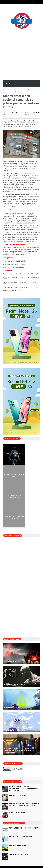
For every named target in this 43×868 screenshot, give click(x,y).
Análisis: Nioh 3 (11, 661)
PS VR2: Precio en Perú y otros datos (25, 828)
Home (5, 90)
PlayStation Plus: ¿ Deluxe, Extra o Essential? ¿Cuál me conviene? (24, 805)
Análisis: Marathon (13, 707)
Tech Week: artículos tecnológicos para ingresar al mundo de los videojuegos (20, 751)
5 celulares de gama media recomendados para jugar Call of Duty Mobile (24, 788)
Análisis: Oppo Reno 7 (18, 795)
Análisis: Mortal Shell (14, 684)
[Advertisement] (20, 59)
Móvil (26, 112)
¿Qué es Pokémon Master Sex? (22, 813)
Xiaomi (10, 90)
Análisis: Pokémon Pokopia (16, 730)
